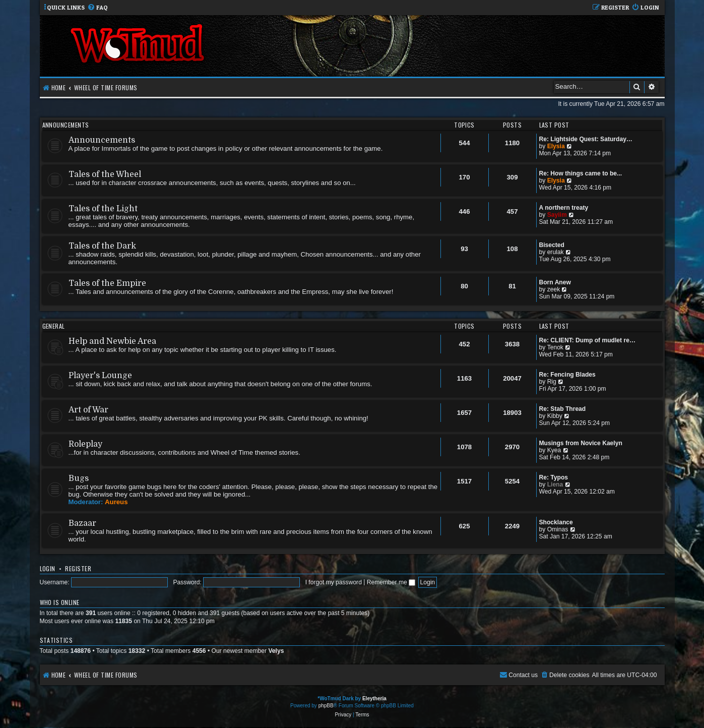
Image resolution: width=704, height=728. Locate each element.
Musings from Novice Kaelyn (581, 443)
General (54, 326)
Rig (552, 382)
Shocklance (556, 522)
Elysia (556, 146)
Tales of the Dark (102, 246)
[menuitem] (98, 8)
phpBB (326, 706)
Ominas (558, 529)
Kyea (554, 450)
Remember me (391, 582)
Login (48, 568)
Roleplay (85, 444)
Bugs (79, 478)
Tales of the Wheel (105, 174)
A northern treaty (564, 208)
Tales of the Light (103, 209)
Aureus (116, 502)
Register (78, 568)
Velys (276, 651)
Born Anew (555, 282)
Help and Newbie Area (112, 341)
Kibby (555, 416)
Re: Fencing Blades (567, 375)
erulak (556, 252)
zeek (554, 289)
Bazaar (82, 523)
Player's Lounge (100, 376)
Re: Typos (554, 477)
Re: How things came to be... (581, 173)
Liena (555, 484)
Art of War (88, 410)
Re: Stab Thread (563, 409)
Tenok (555, 347)
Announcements (66, 125)
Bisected (552, 245)
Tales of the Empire (107, 283)
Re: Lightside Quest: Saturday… (586, 139)
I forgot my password (334, 582)
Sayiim (557, 215)
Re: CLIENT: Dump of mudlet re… (588, 340)
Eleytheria (374, 699)
